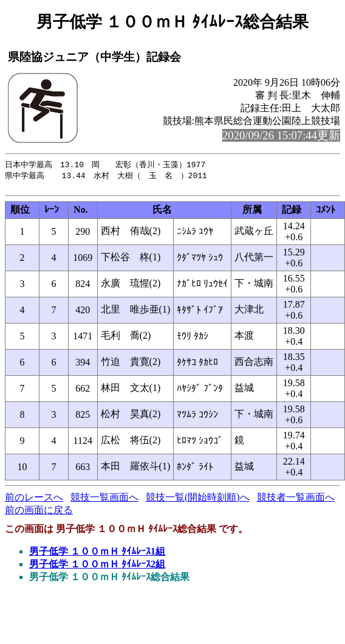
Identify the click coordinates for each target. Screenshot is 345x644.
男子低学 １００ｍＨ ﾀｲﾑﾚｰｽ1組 (97, 554)
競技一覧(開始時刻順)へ (198, 500)
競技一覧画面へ (104, 500)
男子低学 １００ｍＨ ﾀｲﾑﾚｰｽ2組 (97, 567)
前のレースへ (34, 500)
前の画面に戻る (39, 513)
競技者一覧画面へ (296, 500)
